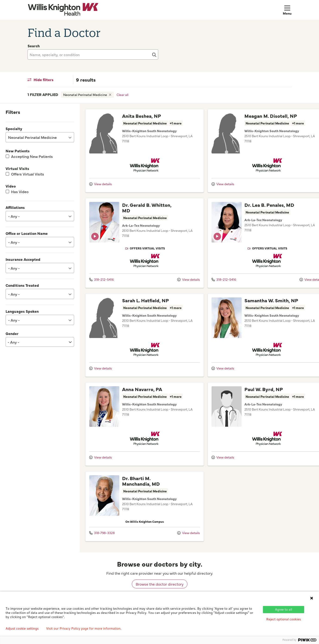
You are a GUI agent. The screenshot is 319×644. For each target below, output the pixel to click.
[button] (287, 10)
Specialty (14, 128)
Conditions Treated (22, 285)
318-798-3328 (102, 533)
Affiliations (15, 207)
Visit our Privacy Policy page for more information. (84, 628)
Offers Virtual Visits (28, 174)
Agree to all (284, 609)
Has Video (20, 191)
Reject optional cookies (284, 619)
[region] (199, 328)
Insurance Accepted (23, 259)
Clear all (122, 95)
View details (101, 184)
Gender (12, 333)
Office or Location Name (27, 233)
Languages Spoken (22, 311)
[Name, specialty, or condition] (93, 54)
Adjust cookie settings (22, 628)
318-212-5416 (101, 279)
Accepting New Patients (32, 156)
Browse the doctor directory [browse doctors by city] (160, 584)
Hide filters (41, 80)
